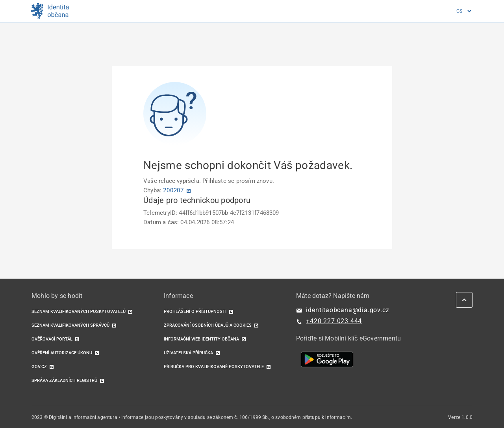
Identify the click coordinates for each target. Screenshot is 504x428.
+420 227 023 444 (334, 321)
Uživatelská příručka (188, 353)
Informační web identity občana (201, 339)
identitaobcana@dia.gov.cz (347, 310)
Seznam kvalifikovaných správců (70, 325)
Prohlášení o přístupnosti (195, 312)
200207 (173, 190)
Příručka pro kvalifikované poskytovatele (214, 367)
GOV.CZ (39, 367)
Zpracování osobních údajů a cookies (208, 325)
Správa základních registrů (64, 381)
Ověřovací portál (52, 339)
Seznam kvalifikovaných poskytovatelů (79, 312)
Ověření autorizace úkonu (62, 353)
